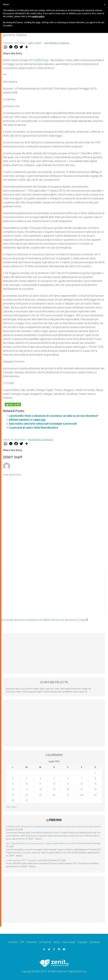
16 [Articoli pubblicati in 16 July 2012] (13, 789)
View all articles (12, 475)
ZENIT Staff (35, 43)
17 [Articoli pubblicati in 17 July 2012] (27, 789)
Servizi (57, 942)
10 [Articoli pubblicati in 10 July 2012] (27, 784)
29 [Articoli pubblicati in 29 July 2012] (95, 795)
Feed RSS (55, 820)
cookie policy (38, 16)
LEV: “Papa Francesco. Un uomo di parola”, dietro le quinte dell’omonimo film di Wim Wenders (49, 843)
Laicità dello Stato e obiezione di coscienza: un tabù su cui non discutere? (53, 416)
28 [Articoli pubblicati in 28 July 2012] (82, 795)
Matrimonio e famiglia (57, 43)
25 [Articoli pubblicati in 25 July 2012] (40, 795)
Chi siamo (13, 942)
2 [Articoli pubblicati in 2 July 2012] (13, 778)
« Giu (8, 807)
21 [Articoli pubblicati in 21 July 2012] (82, 789)
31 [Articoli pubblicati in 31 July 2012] (27, 800)
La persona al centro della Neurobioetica (33, 428)
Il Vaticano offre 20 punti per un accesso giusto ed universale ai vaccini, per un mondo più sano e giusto (53, 827)
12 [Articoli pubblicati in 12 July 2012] (54, 784)
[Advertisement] (54, 596)
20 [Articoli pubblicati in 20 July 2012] (68, 789)
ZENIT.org (42, 60)
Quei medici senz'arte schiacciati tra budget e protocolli (43, 424)
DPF (22, 942)
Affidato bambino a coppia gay (27, 420)
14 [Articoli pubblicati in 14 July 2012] (82, 784)
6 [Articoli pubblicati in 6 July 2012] (68, 778)
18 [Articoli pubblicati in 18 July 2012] (40, 789)
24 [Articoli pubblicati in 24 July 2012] (27, 795)
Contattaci (95, 942)
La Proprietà (45, 942)
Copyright (82, 942)
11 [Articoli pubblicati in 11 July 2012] (40, 784)
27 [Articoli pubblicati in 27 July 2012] (68, 795)
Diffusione (32, 942)
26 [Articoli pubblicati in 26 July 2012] (54, 795)
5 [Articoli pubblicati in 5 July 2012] (54, 778)
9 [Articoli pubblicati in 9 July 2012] (13, 784)
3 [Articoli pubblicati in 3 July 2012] (27, 778)
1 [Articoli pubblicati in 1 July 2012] (95, 773)
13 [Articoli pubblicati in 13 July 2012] (68, 784)
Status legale (69, 942)
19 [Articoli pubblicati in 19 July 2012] (54, 789)
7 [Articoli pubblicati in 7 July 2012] (82, 778)
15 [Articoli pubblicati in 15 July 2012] (95, 784)
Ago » (14, 807)
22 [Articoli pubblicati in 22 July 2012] (95, 789)
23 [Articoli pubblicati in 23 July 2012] (13, 795)
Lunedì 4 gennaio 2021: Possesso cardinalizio (27, 860)
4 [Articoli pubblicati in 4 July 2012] (40, 778)
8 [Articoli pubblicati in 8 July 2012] (95, 778)
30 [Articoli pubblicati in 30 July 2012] (13, 800)
